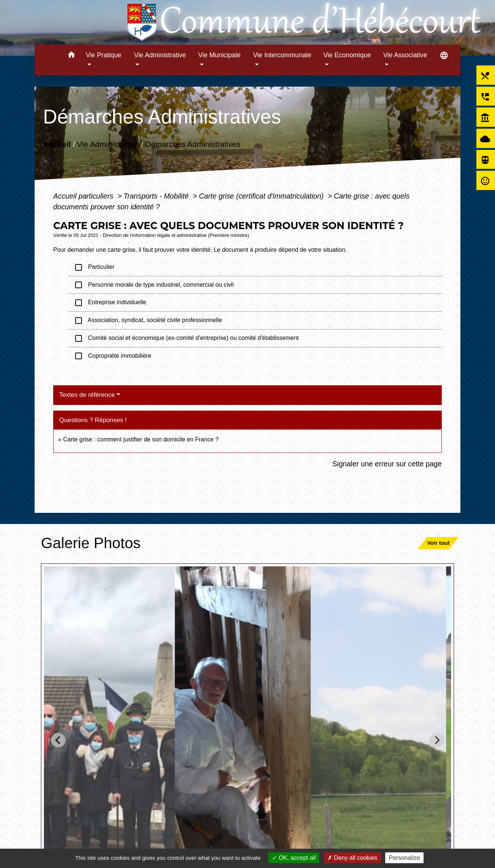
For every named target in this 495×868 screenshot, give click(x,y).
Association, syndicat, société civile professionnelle (148, 321)
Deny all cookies (352, 858)
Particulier (94, 267)
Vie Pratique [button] (104, 55)
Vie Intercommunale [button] (282, 55)
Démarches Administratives (193, 144)
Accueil (57, 144)
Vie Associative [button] (405, 55)
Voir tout (438, 543)
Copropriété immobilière (113, 356)
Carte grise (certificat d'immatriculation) (262, 196)
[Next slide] (437, 740)
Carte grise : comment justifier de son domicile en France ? (141, 439)
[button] (72, 56)
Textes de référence (87, 395)
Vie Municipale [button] (219, 55)
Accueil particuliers (84, 196)
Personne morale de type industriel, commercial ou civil (154, 285)
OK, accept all (294, 858)
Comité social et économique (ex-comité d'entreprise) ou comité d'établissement (186, 338)
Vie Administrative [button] (160, 55)
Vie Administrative (108, 144)
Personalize (405, 858)
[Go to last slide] (58, 740)
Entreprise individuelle (110, 303)
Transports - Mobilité (157, 196)
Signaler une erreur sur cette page (387, 464)
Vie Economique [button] (347, 55)
